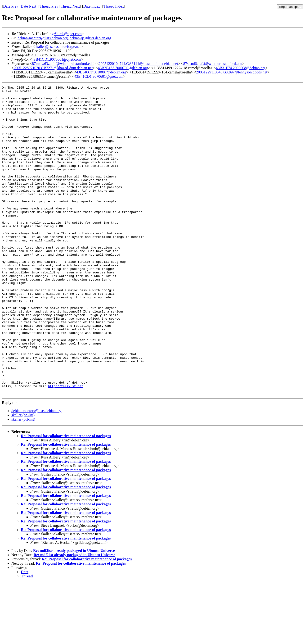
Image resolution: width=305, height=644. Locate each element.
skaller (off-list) (23, 481)
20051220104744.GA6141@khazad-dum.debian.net (138, 64)
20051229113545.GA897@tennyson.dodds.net (232, 72)
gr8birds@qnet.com (66, 34)
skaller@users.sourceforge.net (58, 47)
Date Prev (11, 6)
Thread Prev (49, 6)
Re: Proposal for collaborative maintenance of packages (66, 498)
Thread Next (70, 6)
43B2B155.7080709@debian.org (123, 68)
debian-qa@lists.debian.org (90, 38)
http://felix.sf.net (66, 446)
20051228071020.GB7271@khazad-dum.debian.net (53, 68)
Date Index (92, 6)
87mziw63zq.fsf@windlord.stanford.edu (63, 64)
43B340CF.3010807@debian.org (101, 72)
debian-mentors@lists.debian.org (43, 38)
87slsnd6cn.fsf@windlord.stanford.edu (213, 64)
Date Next (29, 6)
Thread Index (114, 6)
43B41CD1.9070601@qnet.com (56, 59)
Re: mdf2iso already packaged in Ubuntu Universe (74, 612)
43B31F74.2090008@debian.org (241, 68)
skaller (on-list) (23, 477)
